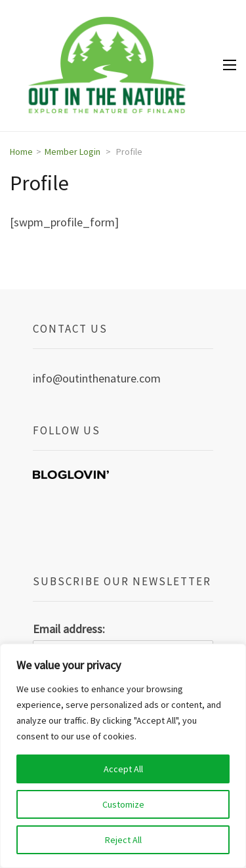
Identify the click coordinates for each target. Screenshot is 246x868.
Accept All (123, 769)
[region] (123, 756)
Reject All (123, 840)
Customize (123, 804)
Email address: (69, 629)
